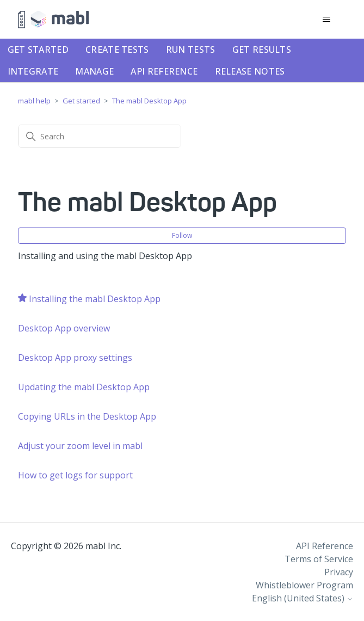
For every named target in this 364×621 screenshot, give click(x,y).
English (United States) (303, 598)
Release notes (250, 71)
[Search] (100, 136)
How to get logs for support (75, 475)
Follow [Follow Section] (182, 235)
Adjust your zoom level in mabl (80, 446)
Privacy (339, 572)
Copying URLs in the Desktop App (87, 416)
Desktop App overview (64, 328)
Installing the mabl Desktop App (95, 299)
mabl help (34, 101)
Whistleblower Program (304, 585)
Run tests (191, 50)
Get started (38, 50)
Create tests (117, 50)
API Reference (164, 71)
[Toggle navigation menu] (327, 20)
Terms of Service (319, 559)
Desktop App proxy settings (75, 358)
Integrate (33, 71)
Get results (262, 50)
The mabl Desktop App (149, 101)
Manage (94, 71)
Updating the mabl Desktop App (84, 387)
